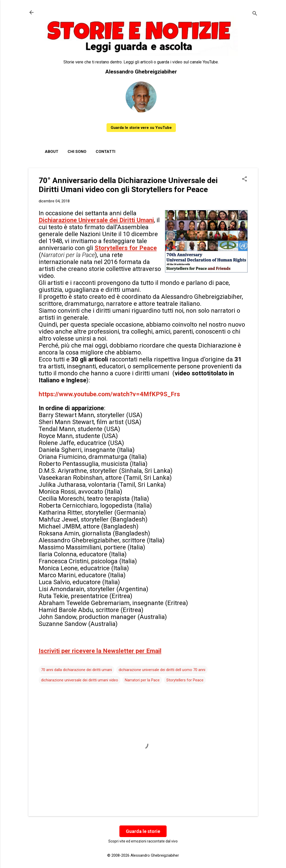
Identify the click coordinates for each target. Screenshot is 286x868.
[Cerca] (255, 14)
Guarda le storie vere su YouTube (141, 128)
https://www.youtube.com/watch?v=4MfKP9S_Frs (109, 394)
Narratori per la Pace (142, 680)
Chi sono (77, 152)
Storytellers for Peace (185, 680)
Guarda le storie (143, 831)
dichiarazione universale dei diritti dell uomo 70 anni (162, 670)
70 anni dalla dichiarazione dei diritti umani (76, 670)
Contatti (105, 152)
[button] (244, 179)
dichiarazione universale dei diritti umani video (80, 680)
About (52, 152)
